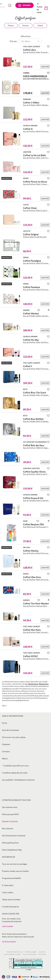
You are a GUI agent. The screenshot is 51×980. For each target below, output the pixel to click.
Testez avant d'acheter (11, 899)
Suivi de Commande (10, 730)
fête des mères (33, 684)
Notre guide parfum (10, 843)
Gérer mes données (29, 954)
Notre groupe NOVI (10, 814)
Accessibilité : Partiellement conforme (18, 780)
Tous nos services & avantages (15, 864)
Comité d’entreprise (10, 907)
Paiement (6, 744)
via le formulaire (9, 942)
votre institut (8, 926)
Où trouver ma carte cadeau (14, 737)
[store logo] (2, 7)
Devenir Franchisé (10, 821)
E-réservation (8, 885)
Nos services (8, 857)
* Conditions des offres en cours (16, 766)
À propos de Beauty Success (16, 800)
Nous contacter (11, 914)
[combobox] (10, 5)
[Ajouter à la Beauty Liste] (48, 47)
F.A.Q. (5, 723)
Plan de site (42, 954)
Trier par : (14, 41)
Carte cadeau (8, 892)
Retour (5, 758)
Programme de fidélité (11, 878)
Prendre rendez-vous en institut (15, 871)
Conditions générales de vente (15, 773)
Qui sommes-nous (10, 807)
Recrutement (8, 828)
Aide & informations (13, 716)
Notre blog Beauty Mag (12, 850)
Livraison (6, 751)
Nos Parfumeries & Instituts (14, 836)
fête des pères (44, 684)
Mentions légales (31, 952)
